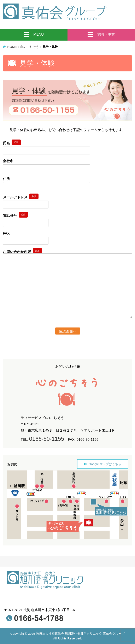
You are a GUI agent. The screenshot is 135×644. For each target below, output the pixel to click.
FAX (6, 233)
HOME (12, 47)
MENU (34, 35)
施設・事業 (101, 35)
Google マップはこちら (105, 464)
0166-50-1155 (46, 439)
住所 (6, 179)
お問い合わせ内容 (22, 251)
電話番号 (15, 215)
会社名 (8, 161)
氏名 (12, 142)
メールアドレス (21, 196)
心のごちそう (30, 47)
